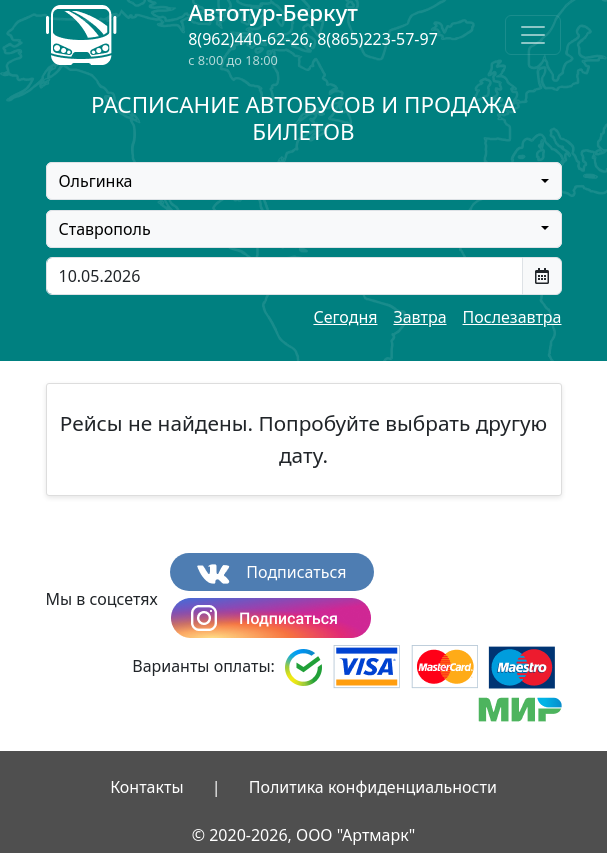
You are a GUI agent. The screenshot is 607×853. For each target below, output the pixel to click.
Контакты (146, 787)
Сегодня (345, 317)
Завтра (419, 317)
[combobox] (304, 181)
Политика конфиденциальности (373, 787)
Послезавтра (512, 317)
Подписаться (271, 572)
